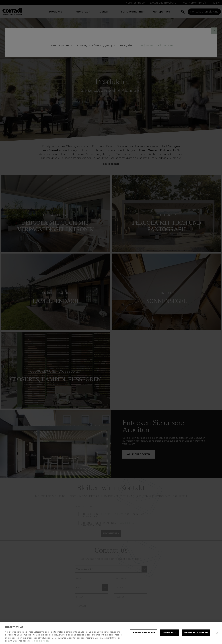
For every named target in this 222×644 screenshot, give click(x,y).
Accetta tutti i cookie (196, 633)
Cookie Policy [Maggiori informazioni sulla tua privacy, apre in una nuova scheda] (42, 642)
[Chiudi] (217, 633)
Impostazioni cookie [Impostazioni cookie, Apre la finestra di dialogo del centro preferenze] (144, 633)
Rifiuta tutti (169, 633)
